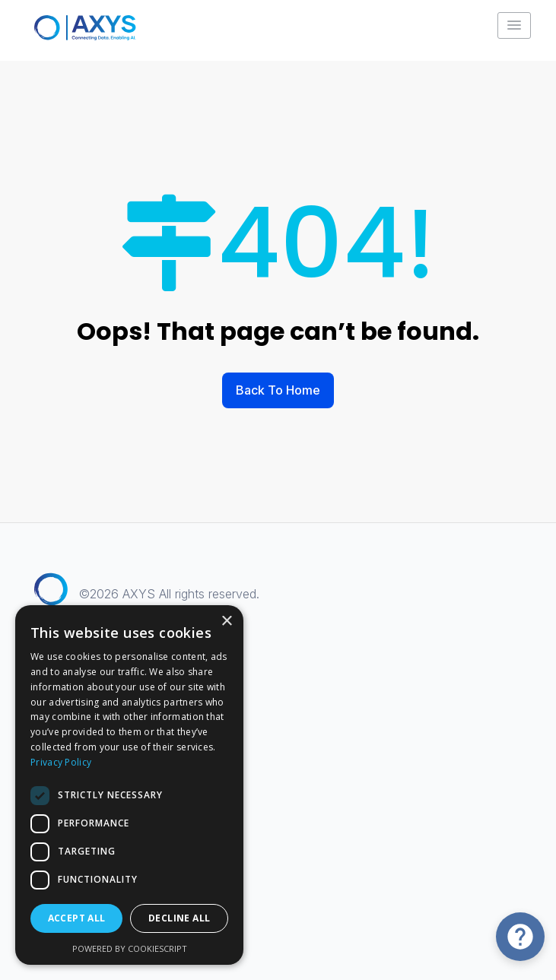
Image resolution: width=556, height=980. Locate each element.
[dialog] (129, 785)
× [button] (226, 622)
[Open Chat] (520, 937)
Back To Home (278, 390)
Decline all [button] (179, 918)
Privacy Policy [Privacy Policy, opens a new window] (61, 762)
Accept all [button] (77, 918)
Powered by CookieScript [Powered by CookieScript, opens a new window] (130, 948)
